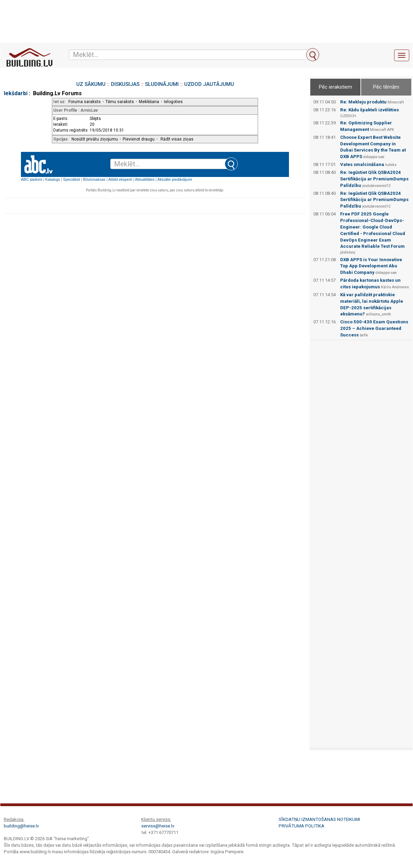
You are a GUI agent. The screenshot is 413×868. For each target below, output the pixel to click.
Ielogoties (173, 102)
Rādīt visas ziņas (177, 139)
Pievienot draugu (139, 139)
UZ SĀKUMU (91, 84)
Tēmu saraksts (120, 102)
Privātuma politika (302, 826)
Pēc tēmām (386, 87)
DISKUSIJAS (125, 84)
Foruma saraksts (85, 102)
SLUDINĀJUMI (162, 84)
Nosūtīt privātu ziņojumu (95, 139)
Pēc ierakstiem (336, 87)
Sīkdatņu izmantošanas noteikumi (319, 819)
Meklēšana (149, 102)
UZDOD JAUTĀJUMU (209, 84)
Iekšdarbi (16, 93)
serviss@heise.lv (158, 826)
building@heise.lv (21, 826)
